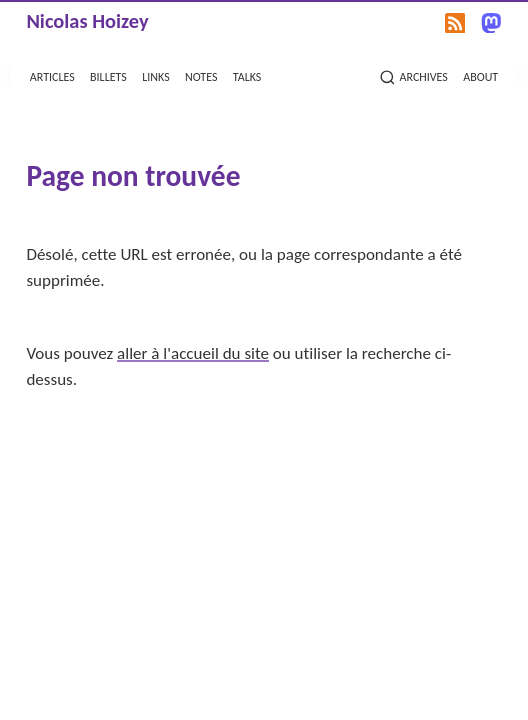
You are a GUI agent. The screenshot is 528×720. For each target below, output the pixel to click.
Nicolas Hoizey (87, 21)
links (155, 75)
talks (247, 75)
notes (201, 75)
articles (52, 75)
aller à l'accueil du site (193, 353)
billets (108, 75)
